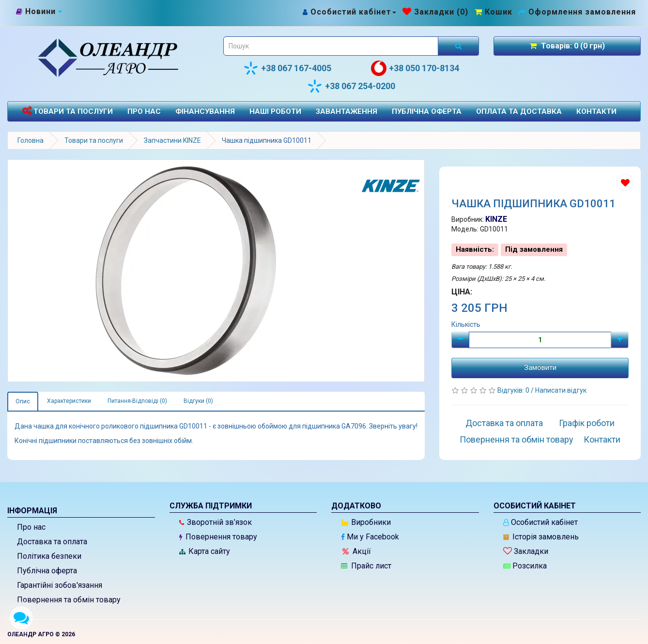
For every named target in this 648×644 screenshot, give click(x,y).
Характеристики (69, 401)
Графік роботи (587, 423)
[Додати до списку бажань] (625, 182)
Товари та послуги (68, 111)
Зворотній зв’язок (216, 522)
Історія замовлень (541, 537)
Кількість (466, 324)
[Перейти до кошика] (494, 12)
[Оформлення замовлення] (577, 12)
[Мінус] (460, 340)
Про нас (144, 111)
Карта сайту (205, 551)
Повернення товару (218, 537)
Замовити (540, 368)
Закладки (526, 551)
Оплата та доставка (519, 111)
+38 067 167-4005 (287, 68)
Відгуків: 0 (514, 390)
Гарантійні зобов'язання (60, 585)
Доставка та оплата (504, 423)
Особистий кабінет (540, 522)
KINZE (496, 219)
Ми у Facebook (370, 537)
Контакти (596, 111)
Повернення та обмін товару (517, 439)
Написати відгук (561, 390)
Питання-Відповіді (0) (137, 401)
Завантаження (347, 111)
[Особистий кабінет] (349, 12)
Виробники (366, 522)
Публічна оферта (427, 111)
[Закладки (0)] (435, 12)
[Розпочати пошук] (458, 46)
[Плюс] (620, 340)
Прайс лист (366, 566)
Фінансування (205, 111)
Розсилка (525, 566)
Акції (357, 551)
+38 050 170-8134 (415, 68)
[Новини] (39, 12)
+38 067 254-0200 (351, 86)
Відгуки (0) (198, 401)
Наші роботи (275, 111)
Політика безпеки (49, 556)
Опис (23, 401)
